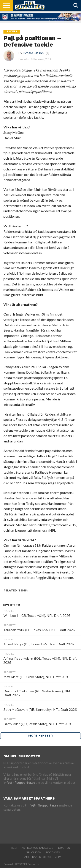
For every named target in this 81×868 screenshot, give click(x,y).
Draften (64, 848)
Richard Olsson (33, 53)
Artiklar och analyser (37, 848)
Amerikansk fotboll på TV (43, 857)
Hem (14, 848)
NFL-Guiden (34, 852)
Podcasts (53, 852)
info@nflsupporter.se (19, 783)
